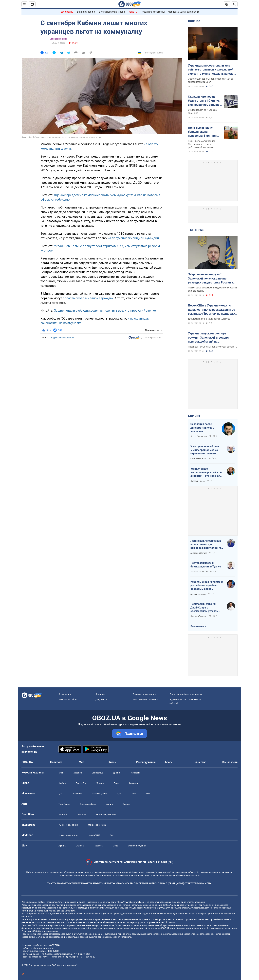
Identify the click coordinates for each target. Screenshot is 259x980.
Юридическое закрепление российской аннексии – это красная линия (206, 472)
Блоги (169, 762)
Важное (194, 21)
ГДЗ (60, 794)
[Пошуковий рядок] (235, 4)
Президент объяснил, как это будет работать (213, 347)
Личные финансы (59, 39)
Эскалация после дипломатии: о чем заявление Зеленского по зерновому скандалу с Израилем (204, 428)
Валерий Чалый (198, 481)
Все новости (230, 762)
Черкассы (135, 773)
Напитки (82, 814)
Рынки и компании (68, 825)
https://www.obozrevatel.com (131, 902)
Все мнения (197, 626)
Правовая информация (144, 694)
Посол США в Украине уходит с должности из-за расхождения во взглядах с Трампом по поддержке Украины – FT (212, 310)
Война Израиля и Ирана (112, 12)
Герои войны (67, 12)
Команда (100, 694)
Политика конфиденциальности (186, 694)
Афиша (62, 846)
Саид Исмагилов (198, 459)
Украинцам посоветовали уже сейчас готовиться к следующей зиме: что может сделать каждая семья (212, 70)
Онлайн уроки (100, 794)
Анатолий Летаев (199, 553)
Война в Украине (86, 12)
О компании (65, 694)
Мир (81, 762)
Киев (61, 773)
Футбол (62, 783)
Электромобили (88, 804)
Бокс (116, 783)
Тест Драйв (64, 804)
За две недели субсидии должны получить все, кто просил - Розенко (105, 311)
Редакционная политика (63, 338)
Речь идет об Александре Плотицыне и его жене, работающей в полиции (202, 144)
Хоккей (100, 783)
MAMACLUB (94, 835)
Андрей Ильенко (198, 594)
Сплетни (80, 846)
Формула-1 (134, 783)
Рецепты (63, 814)
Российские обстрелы (153, 12)
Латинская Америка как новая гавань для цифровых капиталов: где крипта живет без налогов (207, 544)
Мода (115, 846)
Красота (99, 846)
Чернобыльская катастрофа (184, 12)
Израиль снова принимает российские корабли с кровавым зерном (207, 585)
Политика (56, 762)
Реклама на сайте (67, 699)
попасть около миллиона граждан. (89, 298)
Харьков (78, 773)
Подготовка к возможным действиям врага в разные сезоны (213, 289)
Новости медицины (68, 835)
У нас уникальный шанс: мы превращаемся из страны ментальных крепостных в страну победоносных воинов (206, 450)
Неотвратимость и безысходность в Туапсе (206, 565)
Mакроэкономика (97, 825)
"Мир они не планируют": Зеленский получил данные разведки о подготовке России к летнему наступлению (211, 279)
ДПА (119, 794)
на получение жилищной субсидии (133, 238)
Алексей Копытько (199, 572)
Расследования (146, 762)
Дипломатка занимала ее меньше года (209, 319)
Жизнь (112, 762)
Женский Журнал (137, 846)
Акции (110, 804)
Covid (113, 835)
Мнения (194, 416)
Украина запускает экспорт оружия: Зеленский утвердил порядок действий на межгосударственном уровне (209, 338)
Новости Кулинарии (106, 814)
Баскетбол (81, 783)
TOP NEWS (196, 230)
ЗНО (133, 794)
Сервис (127, 804)
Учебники (77, 794)
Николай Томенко (199, 616)
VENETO (133, 12)
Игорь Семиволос (199, 436)
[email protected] (59, 957)
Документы (101, 699)
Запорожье (97, 773)
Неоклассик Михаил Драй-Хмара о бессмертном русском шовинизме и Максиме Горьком (205, 608)
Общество (200, 762)
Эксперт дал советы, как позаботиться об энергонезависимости (211, 80)
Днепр (116, 773)
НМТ (148, 794)
